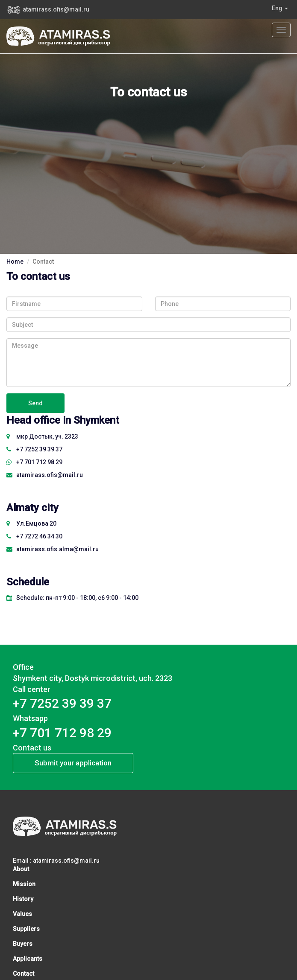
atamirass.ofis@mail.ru (56, 9)
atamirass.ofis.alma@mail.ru (53, 549)
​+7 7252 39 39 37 (34, 449)
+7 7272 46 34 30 (34, 536)
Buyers (23, 944)
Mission (24, 884)
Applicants (28, 959)
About (21, 869)
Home (15, 262)
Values (22, 914)
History (23, 899)
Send (35, 403)
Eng (280, 8)
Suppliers (26, 929)
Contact (24, 974)
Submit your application (73, 763)
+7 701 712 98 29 (34, 462)
